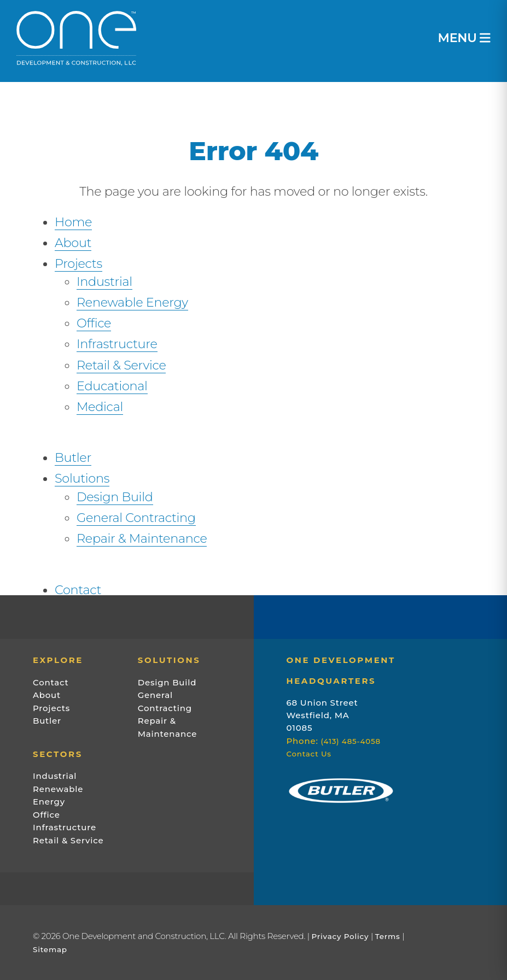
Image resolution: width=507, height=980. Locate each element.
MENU (464, 38)
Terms (388, 936)
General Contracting (136, 518)
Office (94, 323)
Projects (78, 263)
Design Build (115, 497)
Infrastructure (117, 344)
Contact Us (309, 754)
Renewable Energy (132, 302)
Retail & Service (121, 365)
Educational (112, 386)
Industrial (104, 281)
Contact (78, 590)
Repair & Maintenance (142, 538)
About (73, 243)
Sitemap (50, 949)
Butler (73, 457)
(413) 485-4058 (351, 741)
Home (73, 222)
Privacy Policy (340, 936)
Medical (100, 407)
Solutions (82, 478)
